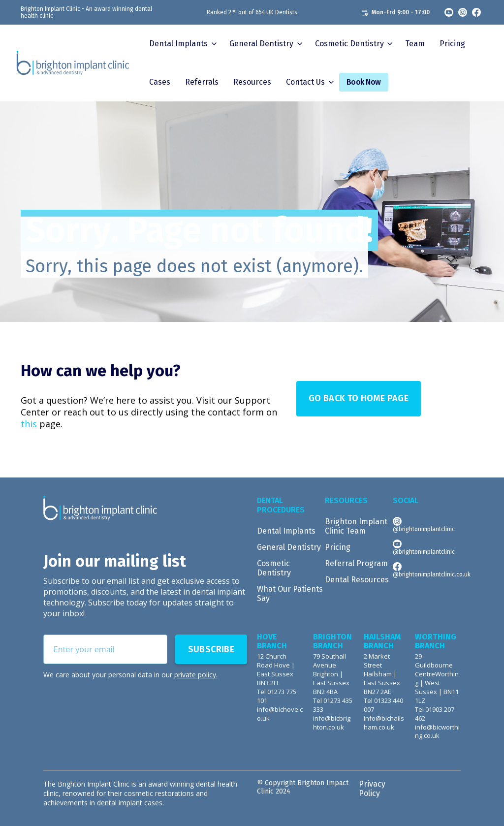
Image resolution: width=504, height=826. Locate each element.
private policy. (196, 675)
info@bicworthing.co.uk (437, 732)
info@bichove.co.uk (280, 714)
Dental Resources (357, 580)
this (29, 424)
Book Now (364, 82)
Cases (160, 82)
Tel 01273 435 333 (333, 705)
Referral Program (356, 563)
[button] (182, 44)
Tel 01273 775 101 (277, 696)
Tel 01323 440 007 (383, 705)
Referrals (202, 82)
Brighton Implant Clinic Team (356, 526)
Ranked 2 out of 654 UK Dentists (252, 12)
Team (415, 44)
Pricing (452, 44)
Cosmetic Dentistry (274, 568)
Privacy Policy (372, 789)
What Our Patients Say (290, 594)
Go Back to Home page (359, 398)
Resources (252, 82)
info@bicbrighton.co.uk (332, 723)
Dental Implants (178, 44)
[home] (73, 63)
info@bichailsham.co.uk (384, 723)
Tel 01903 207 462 (435, 714)
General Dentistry (289, 547)
